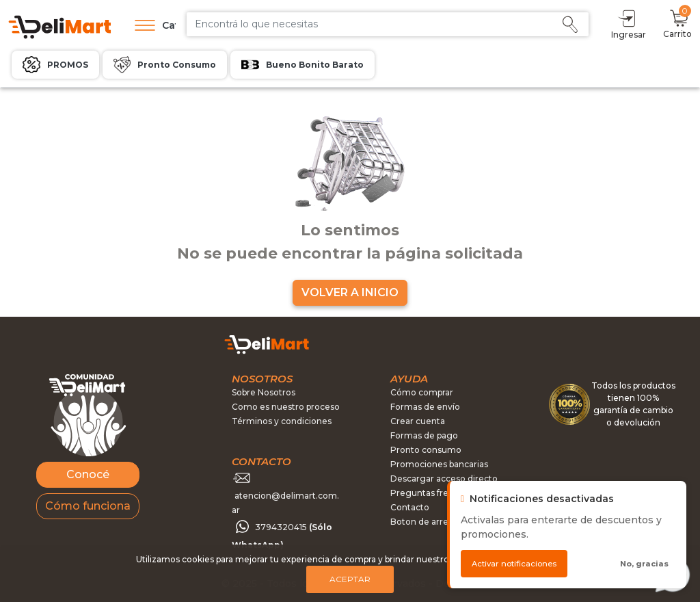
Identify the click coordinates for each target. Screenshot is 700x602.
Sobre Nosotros (264, 392)
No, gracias (644, 564)
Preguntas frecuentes (436, 493)
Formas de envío (425, 407)
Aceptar (350, 579)
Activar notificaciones (514, 564)
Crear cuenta (418, 421)
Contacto (410, 507)
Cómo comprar (422, 392)
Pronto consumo (426, 450)
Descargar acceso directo (444, 479)
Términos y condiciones (282, 421)
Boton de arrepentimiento (445, 522)
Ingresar (629, 24)
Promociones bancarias (439, 464)
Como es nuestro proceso (286, 407)
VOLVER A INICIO (350, 292)
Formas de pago (424, 435)
